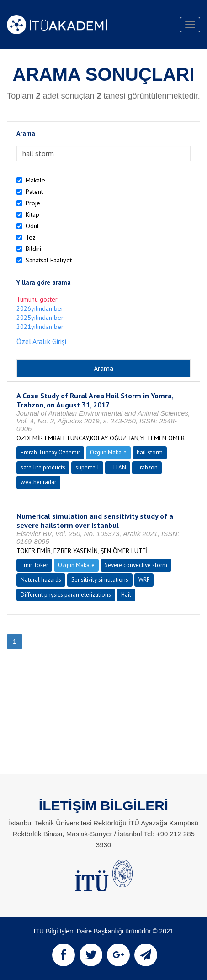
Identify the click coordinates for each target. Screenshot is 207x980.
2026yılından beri (41, 308)
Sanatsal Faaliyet (49, 260)
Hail (126, 595)
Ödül (32, 226)
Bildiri (33, 249)
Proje (33, 203)
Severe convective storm (136, 565)
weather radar (38, 482)
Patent (34, 192)
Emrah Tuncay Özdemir (50, 452)
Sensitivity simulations (100, 580)
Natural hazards (41, 580)
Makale (35, 180)
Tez (31, 237)
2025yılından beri (41, 318)
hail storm (150, 452)
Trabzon (147, 467)
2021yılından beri (41, 327)
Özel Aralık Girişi (41, 341)
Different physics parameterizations (66, 595)
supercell (87, 467)
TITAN (118, 467)
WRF (144, 580)
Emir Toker (34, 565)
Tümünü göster (37, 299)
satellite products (43, 467)
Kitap (32, 214)
